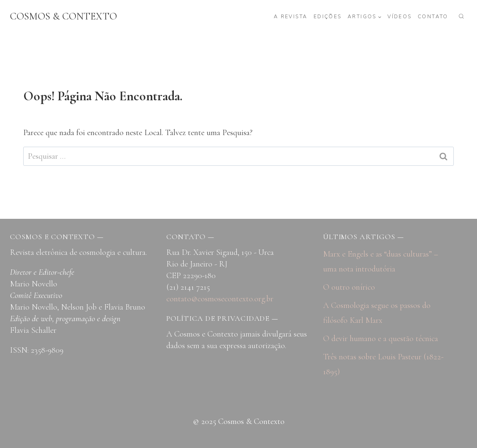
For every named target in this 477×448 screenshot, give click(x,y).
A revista (291, 17)
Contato (433, 17)
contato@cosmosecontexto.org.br (220, 299)
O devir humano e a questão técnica (381, 339)
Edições (328, 17)
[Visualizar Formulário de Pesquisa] (461, 17)
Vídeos (399, 17)
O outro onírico (349, 287)
